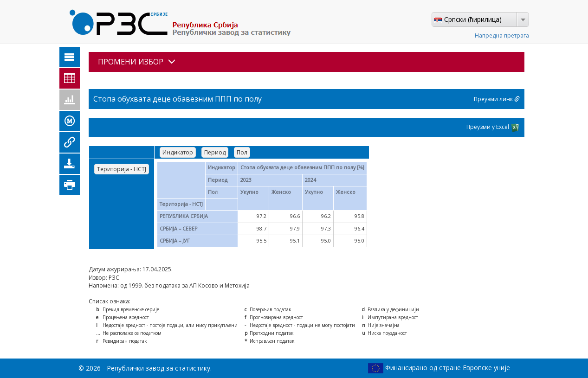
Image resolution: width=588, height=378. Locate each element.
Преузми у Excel (493, 128)
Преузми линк (497, 99)
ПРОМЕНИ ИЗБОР (137, 62)
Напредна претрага (502, 35)
